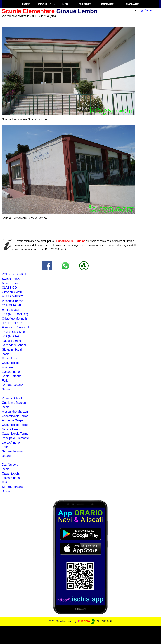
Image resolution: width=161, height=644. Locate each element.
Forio (5, 447)
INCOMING (45, 4)
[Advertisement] (81, 634)
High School (146, 10)
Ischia (6, 469)
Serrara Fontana (13, 385)
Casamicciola (11, 474)
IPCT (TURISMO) (13, 332)
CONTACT (107, 4)
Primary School (12, 398)
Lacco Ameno (11, 478)
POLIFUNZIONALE (15, 274)
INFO (65, 4)
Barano (7, 389)
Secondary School (14, 345)
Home (26, 4)
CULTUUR (85, 4)
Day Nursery (10, 465)
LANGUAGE (131, 4)
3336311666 (101, 621)
